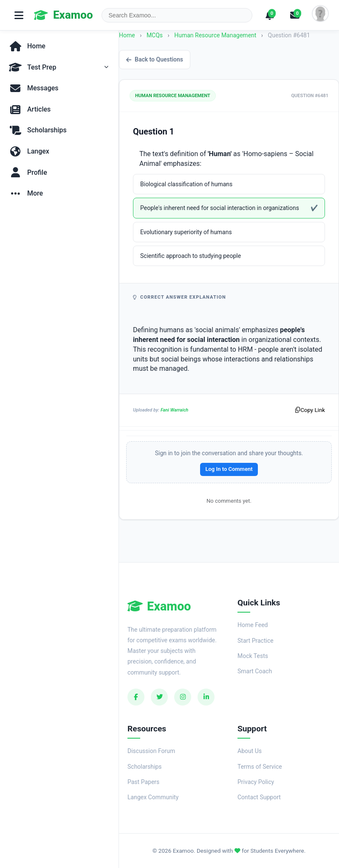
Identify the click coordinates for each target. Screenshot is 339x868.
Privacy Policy (256, 782)
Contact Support (259, 797)
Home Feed (253, 625)
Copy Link (310, 410)
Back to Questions (155, 59)
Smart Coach (255, 671)
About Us (250, 751)
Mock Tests (253, 656)
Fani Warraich (174, 410)
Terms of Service (260, 767)
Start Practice (256, 641)
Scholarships (145, 767)
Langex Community (153, 797)
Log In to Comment (229, 469)
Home (127, 35)
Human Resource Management (216, 35)
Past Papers (143, 782)
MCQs (155, 35)
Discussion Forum (151, 751)
